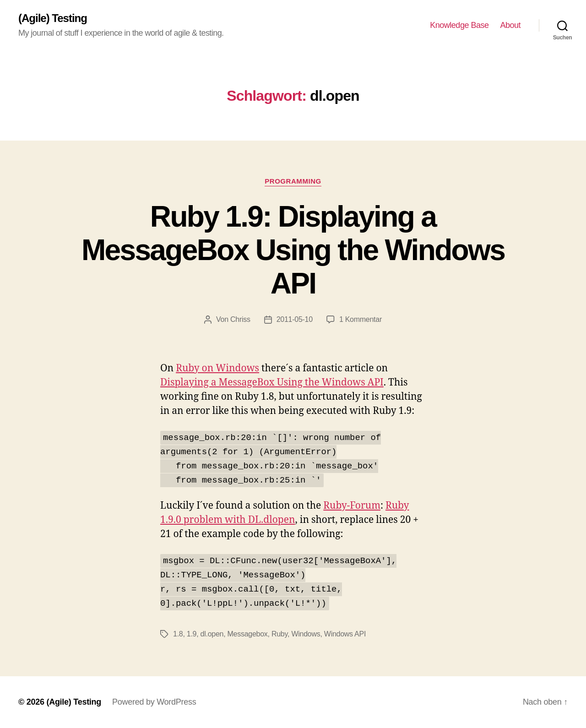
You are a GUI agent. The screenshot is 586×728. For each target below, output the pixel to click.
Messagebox (248, 634)
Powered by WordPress (154, 702)
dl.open (212, 634)
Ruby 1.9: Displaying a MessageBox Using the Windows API (293, 250)
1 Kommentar (361, 319)
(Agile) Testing (53, 18)
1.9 (192, 634)
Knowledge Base (459, 25)
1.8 (178, 634)
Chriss (240, 319)
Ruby (279, 634)
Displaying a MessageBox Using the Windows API (272, 383)
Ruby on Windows (217, 368)
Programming (293, 181)
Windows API (345, 634)
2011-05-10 (295, 319)
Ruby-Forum (352, 506)
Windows (306, 634)
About (510, 25)
